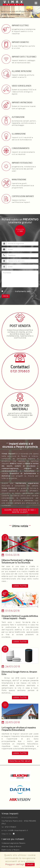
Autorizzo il (16, 291)
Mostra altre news (20, 761)
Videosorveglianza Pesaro (13, 843)
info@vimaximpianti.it (18, 830)
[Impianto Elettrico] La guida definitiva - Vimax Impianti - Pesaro (20, 617)
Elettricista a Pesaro (11, 850)
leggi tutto (20, 586)
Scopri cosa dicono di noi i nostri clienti (20, 511)
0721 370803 (20, 371)
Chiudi (30, 864)
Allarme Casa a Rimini (12, 846)
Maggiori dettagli (15, 864)
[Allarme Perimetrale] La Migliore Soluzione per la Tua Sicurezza (17, 561)
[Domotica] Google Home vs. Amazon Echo (19, 673)
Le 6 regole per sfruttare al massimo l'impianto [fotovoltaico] (19, 729)
